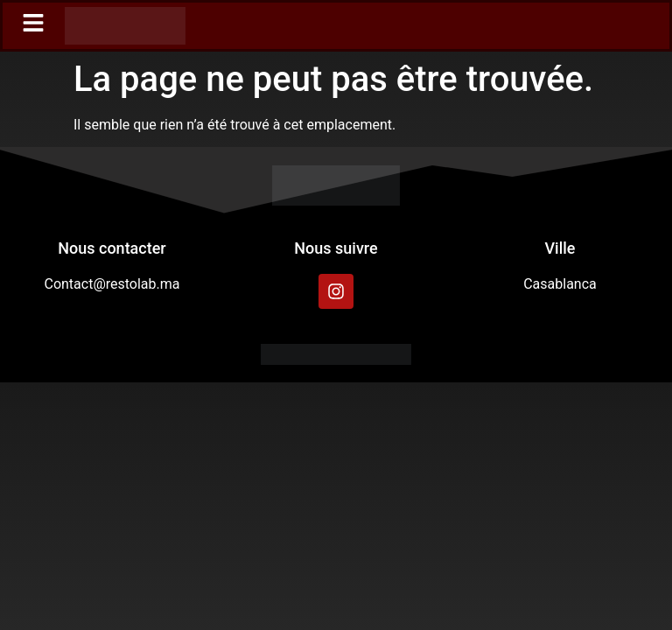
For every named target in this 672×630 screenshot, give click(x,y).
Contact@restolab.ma (112, 284)
